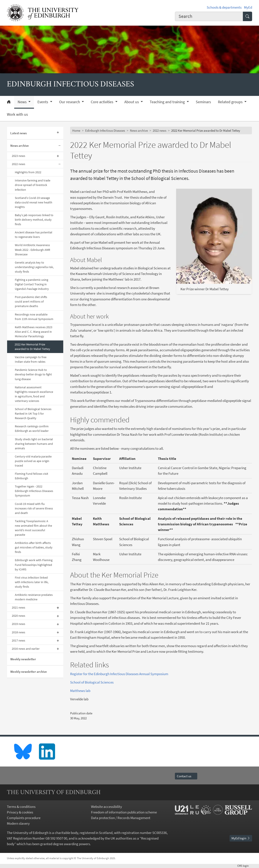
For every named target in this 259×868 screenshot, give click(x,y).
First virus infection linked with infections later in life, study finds (32, 582)
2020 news (18, 616)
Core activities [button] (103, 102)
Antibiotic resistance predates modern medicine (34, 597)
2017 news (18, 640)
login (245, 866)
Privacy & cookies (20, 812)
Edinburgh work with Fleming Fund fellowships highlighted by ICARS (34, 565)
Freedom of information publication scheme (124, 812)
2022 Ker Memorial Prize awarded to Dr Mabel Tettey (32, 347)
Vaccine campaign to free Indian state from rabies (31, 359)
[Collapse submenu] (59, 146)
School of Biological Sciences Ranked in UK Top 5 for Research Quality (33, 414)
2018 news (18, 632)
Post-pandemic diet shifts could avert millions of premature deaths (31, 301)
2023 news (18, 156)
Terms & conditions (21, 807)
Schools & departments (224, 7)
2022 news (18, 164)
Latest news (18, 133)
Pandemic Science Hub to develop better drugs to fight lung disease (33, 374)
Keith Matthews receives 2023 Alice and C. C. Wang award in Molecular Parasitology (34, 332)
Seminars (203, 102)
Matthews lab (80, 691)
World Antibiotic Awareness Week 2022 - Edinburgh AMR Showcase (32, 250)
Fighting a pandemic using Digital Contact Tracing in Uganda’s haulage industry (32, 284)
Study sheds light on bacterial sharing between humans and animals (34, 444)
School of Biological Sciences (92, 682)
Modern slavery (18, 823)
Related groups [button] (231, 102)
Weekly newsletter (23, 659)
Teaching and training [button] (168, 102)
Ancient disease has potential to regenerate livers (34, 235)
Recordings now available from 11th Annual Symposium (34, 317)
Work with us (17, 114)
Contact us (186, 776)
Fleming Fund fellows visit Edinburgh (32, 476)
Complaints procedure (24, 818)
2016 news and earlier (26, 649)
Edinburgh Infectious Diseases (105, 130)
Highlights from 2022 (28, 172)
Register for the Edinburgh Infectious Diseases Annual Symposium (119, 674)
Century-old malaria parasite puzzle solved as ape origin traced (33, 461)
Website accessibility (106, 807)
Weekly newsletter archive (29, 672)
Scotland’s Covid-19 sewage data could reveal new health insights (34, 202)
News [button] (23, 102)
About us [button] (132, 102)
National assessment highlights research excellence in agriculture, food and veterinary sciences (34, 394)
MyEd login (241, 838)
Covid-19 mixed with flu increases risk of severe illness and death (34, 508)
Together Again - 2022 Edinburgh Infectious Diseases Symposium (34, 491)
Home (76, 130)
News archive (20, 146)
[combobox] (209, 16)
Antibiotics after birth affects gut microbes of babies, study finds (34, 547)
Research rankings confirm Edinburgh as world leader (32, 429)
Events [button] (43, 102)
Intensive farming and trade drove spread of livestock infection (33, 185)
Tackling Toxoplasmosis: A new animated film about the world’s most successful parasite (33, 528)
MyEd (248, 7)
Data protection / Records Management (121, 818)
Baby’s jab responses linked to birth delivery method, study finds (34, 220)
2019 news (18, 624)
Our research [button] (70, 102)
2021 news (18, 607)
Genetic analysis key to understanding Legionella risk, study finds (34, 267)
